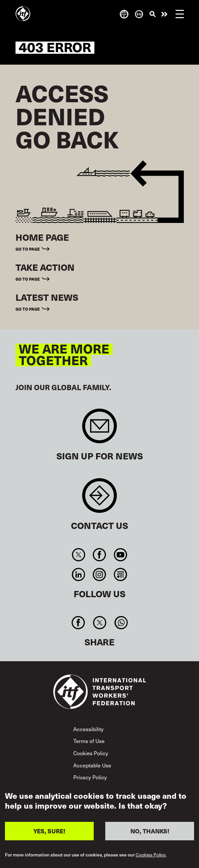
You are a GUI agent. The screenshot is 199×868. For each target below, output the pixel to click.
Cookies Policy (91, 753)
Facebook (99, 555)
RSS (120, 574)
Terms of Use (89, 741)
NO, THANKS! (150, 832)
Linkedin (79, 574)
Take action (164, 14)
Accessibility (88, 729)
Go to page (28, 249)
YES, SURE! (49, 832)
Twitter (79, 555)
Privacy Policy (90, 777)
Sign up (99, 429)
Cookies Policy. (151, 856)
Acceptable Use (92, 765)
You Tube (120, 555)
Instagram (99, 574)
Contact (99, 499)
